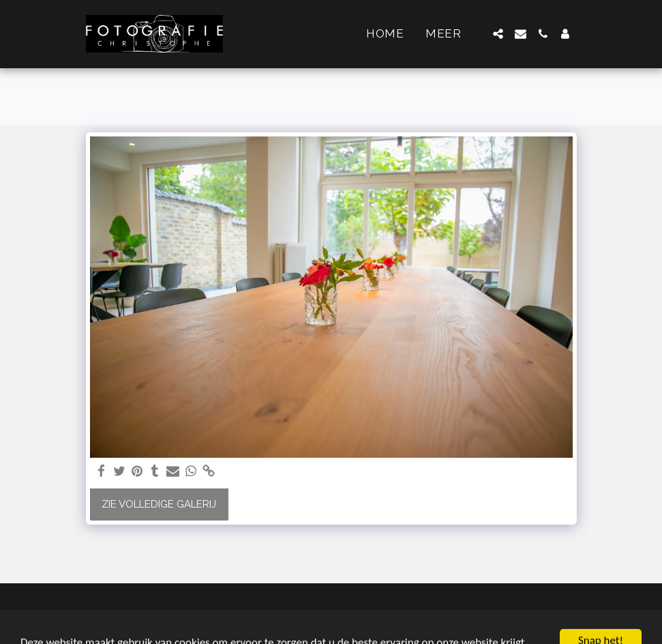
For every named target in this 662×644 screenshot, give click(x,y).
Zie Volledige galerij (159, 504)
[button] (498, 34)
